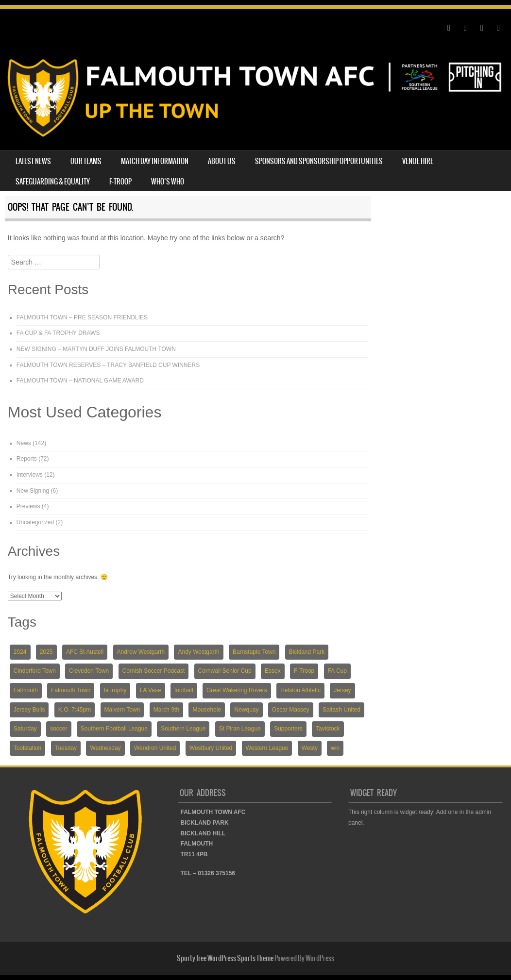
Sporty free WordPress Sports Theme (225, 958)
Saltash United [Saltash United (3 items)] (341, 710)
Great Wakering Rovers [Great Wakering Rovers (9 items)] (237, 690)
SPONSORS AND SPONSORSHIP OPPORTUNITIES (319, 161)
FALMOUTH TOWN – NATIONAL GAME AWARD (80, 381)
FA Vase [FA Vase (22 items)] (151, 690)
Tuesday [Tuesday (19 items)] (66, 748)
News (24, 443)
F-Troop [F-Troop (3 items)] (304, 671)
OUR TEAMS (86, 161)
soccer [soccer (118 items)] (59, 729)
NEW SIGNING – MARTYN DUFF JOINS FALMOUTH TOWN (96, 349)
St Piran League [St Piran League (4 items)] (240, 729)
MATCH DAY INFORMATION (155, 161)
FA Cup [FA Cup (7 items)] (337, 671)
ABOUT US (222, 161)
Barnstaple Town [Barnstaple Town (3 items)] (254, 652)
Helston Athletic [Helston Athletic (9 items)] (300, 690)
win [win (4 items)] (335, 748)
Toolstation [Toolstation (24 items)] (27, 748)
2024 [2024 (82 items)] (20, 652)
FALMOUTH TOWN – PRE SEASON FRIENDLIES (82, 317)
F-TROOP (120, 182)
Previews (28, 506)
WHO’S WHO (168, 182)
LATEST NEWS (33, 161)
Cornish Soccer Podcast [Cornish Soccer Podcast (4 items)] (154, 671)
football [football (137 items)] (184, 690)
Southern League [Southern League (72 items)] (183, 729)
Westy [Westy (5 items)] (310, 748)
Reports (27, 459)
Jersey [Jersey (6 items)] (342, 690)
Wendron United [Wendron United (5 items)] (155, 748)
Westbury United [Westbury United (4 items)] (211, 748)
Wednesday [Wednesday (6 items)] (105, 748)
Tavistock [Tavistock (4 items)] (328, 729)
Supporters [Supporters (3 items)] (288, 729)
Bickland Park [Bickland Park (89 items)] (307, 652)
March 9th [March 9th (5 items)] (166, 710)
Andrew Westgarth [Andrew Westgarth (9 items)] (141, 652)
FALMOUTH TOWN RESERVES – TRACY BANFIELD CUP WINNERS (108, 365)
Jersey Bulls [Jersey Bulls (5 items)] (29, 710)
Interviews (30, 475)
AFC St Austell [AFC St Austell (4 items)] (85, 652)
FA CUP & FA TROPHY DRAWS (58, 333)
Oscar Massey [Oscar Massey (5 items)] (291, 710)
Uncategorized (35, 522)
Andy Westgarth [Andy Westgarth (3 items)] (198, 652)
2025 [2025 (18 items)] (46, 652)
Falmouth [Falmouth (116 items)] (26, 690)
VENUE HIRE (418, 161)
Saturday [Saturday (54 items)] (25, 729)
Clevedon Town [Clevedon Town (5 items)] (89, 671)
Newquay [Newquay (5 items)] (246, 710)
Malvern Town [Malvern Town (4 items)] (122, 710)
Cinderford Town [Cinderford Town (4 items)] (35, 671)
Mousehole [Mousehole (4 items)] (207, 710)
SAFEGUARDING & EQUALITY (53, 182)
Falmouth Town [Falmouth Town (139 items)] (71, 690)
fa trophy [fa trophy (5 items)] (115, 690)
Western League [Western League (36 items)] (267, 748)
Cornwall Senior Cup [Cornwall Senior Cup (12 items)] (225, 671)
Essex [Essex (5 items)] (273, 671)
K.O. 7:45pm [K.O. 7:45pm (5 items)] (75, 710)
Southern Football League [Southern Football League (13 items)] (114, 729)
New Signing (33, 491)
